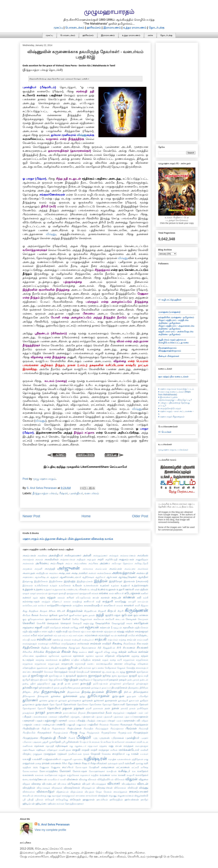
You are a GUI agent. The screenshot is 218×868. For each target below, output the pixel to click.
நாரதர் (40, 712)
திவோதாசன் (29, 696)
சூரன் (51, 668)
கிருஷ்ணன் (136, 610)
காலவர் (129, 605)
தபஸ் (68, 684)
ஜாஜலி (133, 676)
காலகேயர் (109, 605)
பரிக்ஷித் (81, 721)
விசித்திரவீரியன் (105, 779)
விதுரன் (131, 779)
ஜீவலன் (44, 680)
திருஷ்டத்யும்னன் (93, 692)
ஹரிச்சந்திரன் (116, 800)
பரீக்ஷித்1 (91, 721)
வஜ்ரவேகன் (73, 775)
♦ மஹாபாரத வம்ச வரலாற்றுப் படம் (176, 389)
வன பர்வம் (92, 493)
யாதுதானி (67, 759)
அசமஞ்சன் (28, 559)
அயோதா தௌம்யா (122, 563)
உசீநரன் (77, 585)
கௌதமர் (66, 623)
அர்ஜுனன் (68, 568)
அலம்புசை (130, 569)
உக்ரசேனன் (65, 585)
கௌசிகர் (29, 623)
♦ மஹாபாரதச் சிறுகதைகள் (171, 417)
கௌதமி (77, 623)
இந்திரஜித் (70, 581)
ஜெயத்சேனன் (56, 680)
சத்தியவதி (62, 631)
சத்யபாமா (86, 632)
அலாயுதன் (29, 573)
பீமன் (62, 738)
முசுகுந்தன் (50, 754)
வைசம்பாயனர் (139, 792)
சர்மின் (132, 635)
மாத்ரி (94, 750)
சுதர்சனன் (78, 656)
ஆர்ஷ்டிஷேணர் (127, 577)
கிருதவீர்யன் (90, 611)
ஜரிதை (107, 676)
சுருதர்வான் (40, 664)
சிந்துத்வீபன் (109, 648)
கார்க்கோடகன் (30, 606)
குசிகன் (53, 615)
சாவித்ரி (107, 643)
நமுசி (89, 708)
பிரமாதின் (88, 729)
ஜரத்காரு (82, 676)
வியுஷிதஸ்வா (129, 784)
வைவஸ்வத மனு (43, 796)
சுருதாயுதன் (54, 664)
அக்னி (87, 555)
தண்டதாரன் (133, 680)
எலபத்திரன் (141, 589)
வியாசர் (114, 783)
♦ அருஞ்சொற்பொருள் (170, 408)
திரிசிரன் (144, 688)
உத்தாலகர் (58, 589)
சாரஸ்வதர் (43, 644)
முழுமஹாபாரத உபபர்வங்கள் (173, 450)
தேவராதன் (132, 704)
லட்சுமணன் (123, 767)
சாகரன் (67, 640)
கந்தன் (51, 597)
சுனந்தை (40, 660)
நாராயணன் (54, 713)
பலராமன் (128, 721)
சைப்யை (27, 672)
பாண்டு (60, 724)
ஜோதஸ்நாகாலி (101, 680)
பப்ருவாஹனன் (139, 717)
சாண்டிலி (76, 640)
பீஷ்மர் (63, 493)
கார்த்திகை (78, 606)
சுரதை (113, 660)
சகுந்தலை (28, 627)
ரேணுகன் (44, 767)
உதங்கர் (105, 585)
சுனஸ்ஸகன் (52, 660)
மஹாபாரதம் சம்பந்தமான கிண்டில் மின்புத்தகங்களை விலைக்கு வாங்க (68, 539)
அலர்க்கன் (143, 569)
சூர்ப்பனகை (98, 668)
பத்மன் (99, 717)
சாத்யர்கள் (113, 640)
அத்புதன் (91, 559)
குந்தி (100, 615)
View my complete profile (50, 830)
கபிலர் (70, 597)
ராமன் (46, 763)
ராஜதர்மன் (29, 763)
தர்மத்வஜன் (142, 684)
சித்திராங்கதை (59, 648)
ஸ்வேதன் (75, 799)
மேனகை (106, 754)
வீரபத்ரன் (89, 792)
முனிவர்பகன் (75, 754)
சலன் (33, 640)
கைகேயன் (99, 619)
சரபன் (114, 635)
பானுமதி (71, 725)
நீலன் (109, 713)
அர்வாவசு (88, 569)
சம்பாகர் (73, 635)
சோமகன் (49, 672)
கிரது (25, 611)
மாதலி (76, 750)
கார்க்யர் (42, 606)
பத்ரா (127, 717)
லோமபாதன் (80, 771)
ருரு (35, 767)
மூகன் (86, 754)
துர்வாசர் (99, 700)
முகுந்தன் (37, 754)
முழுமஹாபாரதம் (109, 12)
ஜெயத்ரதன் (71, 680)
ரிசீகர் (65, 763)
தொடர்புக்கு (157, 28)
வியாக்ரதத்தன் (99, 784)
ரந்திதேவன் (137, 759)
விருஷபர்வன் (105, 788)
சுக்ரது (114, 652)
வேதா (99, 792)
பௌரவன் (94, 742)
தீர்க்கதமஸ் (43, 696)
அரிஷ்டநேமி (141, 563)
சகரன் (129, 623)
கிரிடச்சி (61, 611)
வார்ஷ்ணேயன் (38, 779)
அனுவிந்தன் (142, 559)
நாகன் (132, 708)
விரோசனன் (120, 788)
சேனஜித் (131, 668)
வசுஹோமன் (51, 775)
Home (86, 516)
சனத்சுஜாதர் (141, 631)
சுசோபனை (28, 656)
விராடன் (143, 784)
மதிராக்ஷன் (62, 746)
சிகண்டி (117, 643)
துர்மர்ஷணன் (75, 701)
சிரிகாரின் (27, 652)
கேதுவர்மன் (86, 619)
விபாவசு (62, 784)
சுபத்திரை (64, 660)
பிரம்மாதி (143, 729)
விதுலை (143, 779)
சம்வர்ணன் (91, 635)
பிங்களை (114, 725)
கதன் (35, 598)
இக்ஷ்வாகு (28, 581)
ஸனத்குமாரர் (68, 796)
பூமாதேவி (55, 742)
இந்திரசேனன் (41, 581)
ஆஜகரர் (54, 577)
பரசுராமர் (28, 721)
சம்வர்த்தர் (104, 635)
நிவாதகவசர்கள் (96, 713)
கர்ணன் (129, 597)
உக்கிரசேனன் (41, 585)
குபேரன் (127, 615)
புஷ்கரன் (37, 742)
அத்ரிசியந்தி (111, 559)
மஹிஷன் (41, 750)
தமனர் (75, 684)
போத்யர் (84, 742)
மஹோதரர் (52, 750)
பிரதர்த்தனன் (141, 724)
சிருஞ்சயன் (53, 652)
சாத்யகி (101, 639)
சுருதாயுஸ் (67, 664)
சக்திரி (46, 628)
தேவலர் (144, 704)
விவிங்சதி (133, 788)
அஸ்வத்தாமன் (124, 573)
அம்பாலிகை (80, 563)
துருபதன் (118, 696)
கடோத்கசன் (132, 593)
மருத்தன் (128, 746)
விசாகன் (92, 779)
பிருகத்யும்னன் (60, 733)
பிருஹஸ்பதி (48, 738)
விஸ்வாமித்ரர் (46, 792)
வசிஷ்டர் (124, 771)
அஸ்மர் (92, 573)
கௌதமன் (53, 623)
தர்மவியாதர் (30, 688)
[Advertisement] (177, 91)
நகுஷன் (79, 708)
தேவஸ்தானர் (29, 708)
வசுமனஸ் (28, 775)
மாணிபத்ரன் (65, 750)
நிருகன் (82, 713)
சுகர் (91, 652)
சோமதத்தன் (61, 672)
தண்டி (26, 684)
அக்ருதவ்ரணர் (100, 556)
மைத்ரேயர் (118, 754)
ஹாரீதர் (144, 800)
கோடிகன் (131, 619)
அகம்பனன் (29, 555)
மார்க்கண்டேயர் (129, 750)
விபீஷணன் (74, 784)
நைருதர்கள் (119, 713)
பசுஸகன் (53, 717)
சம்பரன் (58, 635)
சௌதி (72, 672)
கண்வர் (27, 597)
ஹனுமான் (89, 799)
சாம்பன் (132, 640)
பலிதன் (144, 721)
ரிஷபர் (86, 763)
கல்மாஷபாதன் (31, 601)
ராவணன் (56, 763)
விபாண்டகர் (49, 784)
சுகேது (107, 652)
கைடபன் (120, 619)
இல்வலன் (28, 585)
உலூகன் (111, 589)
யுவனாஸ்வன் (124, 759)
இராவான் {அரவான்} (136, 581)
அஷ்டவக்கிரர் (79, 573)
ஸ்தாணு (113, 796)
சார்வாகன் (83, 643)
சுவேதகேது (130, 664)
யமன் (135, 754)
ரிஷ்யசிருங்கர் (99, 763)
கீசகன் (35, 615)
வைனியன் (28, 796)
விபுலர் (86, 784)
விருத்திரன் (29, 788)
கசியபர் (119, 593)
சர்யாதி (26, 640)
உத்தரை (38, 589)
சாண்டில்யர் (88, 640)
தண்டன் (144, 680)
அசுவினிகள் (52, 559)
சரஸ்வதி (122, 635)
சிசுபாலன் (142, 643)
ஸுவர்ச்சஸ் (91, 796)
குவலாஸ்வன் (53, 619)
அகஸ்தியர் (56, 555)
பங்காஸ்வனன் (40, 717)
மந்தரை (103, 746)
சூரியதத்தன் (61, 668)
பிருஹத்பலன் (125, 733)
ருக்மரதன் (113, 763)
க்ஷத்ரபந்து (88, 623)
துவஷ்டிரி (123, 701)
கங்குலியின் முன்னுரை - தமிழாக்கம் (176, 317)
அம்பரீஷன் (57, 563)
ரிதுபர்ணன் (74, 763)
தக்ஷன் (123, 680)
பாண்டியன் (48, 724)
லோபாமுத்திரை (49, 771)
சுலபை (91, 664)
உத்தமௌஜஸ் (140, 585)
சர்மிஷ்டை (142, 635)
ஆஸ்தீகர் (143, 577)
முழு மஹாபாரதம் (44, 479)
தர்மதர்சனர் (115, 684)
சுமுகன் (96, 660)
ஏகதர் (33, 593)
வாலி (63, 779)
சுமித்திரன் (86, 660)
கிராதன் (44, 611)
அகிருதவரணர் (73, 555)
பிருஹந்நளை (30, 738)
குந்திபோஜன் (113, 615)
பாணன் (37, 725)
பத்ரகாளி (108, 717)
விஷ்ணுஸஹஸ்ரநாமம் (170, 351)
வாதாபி (131, 775)
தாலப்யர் (106, 688)
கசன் (111, 593)
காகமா (67, 602)
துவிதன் (144, 701)
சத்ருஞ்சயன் (110, 632)
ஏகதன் (26, 593)
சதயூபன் (118, 628)
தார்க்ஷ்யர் (96, 688)
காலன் (120, 606)
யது (128, 754)
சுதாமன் (99, 656)
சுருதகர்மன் (129, 660)
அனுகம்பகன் (126, 559)
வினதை (36, 784)
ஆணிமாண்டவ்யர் (70, 577)
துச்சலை (56, 696)
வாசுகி (122, 775)
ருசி (146, 763)
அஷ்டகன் (64, 573)
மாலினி (144, 750)
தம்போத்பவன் (101, 684)
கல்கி (146, 598)
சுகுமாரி (99, 652)
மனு (111, 746)
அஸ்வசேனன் (104, 573)
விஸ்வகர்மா (29, 792)
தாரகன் (77, 688)
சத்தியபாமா (40, 631)
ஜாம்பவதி (143, 676)
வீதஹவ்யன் (62, 792)
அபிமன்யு (42, 563)
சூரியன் (73, 668)
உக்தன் (54, 585)
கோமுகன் (143, 619)
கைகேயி (110, 619)
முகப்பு (58, 28)
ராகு (146, 759)
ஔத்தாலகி (85, 593)
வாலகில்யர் (53, 779)
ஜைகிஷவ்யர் (86, 680)
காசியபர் (89, 601)
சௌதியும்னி (83, 672)
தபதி (60, 683)
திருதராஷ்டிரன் (53, 692)
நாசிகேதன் (143, 708)
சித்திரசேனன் (31, 648)
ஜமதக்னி (71, 676)
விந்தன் (26, 784)
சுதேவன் (110, 656)
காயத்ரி (132, 602)
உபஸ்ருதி (92, 589)
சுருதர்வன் (28, 664)
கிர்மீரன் (27, 615)
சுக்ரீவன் (132, 652)
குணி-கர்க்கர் (75, 615)
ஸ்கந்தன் (103, 796)
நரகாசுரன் (98, 708)
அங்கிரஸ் (143, 555)
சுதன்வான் (66, 656)
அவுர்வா (53, 573)
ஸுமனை (80, 796)
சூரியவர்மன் (85, 668)
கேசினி (66, 619)
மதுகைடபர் (80, 746)
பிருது (82, 733)
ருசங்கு (139, 763)
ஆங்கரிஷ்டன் (42, 577)
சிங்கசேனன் (130, 644)
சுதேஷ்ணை (123, 656)
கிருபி (120, 611)
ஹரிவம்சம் (94, 28)
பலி (138, 721)
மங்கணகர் (130, 742)
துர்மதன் (63, 701)
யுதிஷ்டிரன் (95, 758)
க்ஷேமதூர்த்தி (118, 623)
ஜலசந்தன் (123, 676)
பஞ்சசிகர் (63, 717)
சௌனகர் (96, 672)
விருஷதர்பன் (88, 788)
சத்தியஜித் (28, 632)
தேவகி (59, 704)
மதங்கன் (39, 746)
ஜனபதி (26, 676)
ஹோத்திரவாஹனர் (74, 804)
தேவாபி (42, 708)
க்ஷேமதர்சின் (103, 623)
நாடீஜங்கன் (28, 713)
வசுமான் (39, 775)
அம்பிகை (93, 563)
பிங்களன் (104, 725)
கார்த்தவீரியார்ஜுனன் (59, 605)
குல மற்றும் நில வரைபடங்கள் (173, 377)
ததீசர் (33, 684)
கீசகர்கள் (44, 615)
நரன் (107, 708)
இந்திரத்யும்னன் (85, 581)
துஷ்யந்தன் (42, 704)
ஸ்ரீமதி (30, 800)
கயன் (96, 597)
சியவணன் (129, 648)
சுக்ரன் (122, 652)
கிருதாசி (102, 611)
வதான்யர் (85, 775)
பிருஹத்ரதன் (141, 732)
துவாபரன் (134, 701)
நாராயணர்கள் (70, 713)
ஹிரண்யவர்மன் (56, 804)
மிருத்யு (27, 754)
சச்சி (82, 627)
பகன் (140, 713)
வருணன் (105, 775)
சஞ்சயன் (92, 627)
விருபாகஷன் (43, 788)
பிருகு (73, 732)
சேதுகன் (121, 668)
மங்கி (139, 742)
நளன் (115, 708)
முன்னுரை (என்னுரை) (169, 312)
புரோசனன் (118, 738)
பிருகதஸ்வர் (44, 732)
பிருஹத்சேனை (109, 733)
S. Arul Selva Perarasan (54, 825)
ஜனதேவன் (142, 672)
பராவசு (71, 721)
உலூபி (121, 589)
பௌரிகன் (106, 742)
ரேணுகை (56, 767)
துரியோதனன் (98, 696)
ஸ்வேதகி (50, 800)
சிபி (119, 648)
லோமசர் (65, 771)
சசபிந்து (74, 628)
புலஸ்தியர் (76, 493)
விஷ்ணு (82, 135)
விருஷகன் (57, 788)
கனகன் (61, 598)
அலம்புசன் (116, 569)
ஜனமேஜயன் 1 (57, 676)
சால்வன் (96, 643)
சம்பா (65, 635)
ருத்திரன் (27, 767)
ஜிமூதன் (35, 680)
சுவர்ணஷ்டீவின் (104, 664)
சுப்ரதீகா (75, 660)
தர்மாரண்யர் (46, 688)
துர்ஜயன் (53, 701)
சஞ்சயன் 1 (106, 627)
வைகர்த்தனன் (120, 792)
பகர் (146, 713)
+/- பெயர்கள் (165, 432)
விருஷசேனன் (72, 788)
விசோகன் (120, 779)
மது (71, 746)
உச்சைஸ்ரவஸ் (91, 585)
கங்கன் (95, 593)
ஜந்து (123, 672)
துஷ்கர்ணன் (29, 704)
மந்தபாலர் (93, 746)
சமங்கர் (26, 635)
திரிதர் (37, 692)
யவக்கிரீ (37, 759)
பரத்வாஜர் (50, 721)
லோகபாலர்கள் (30, 771)
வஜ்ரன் (62, 775)
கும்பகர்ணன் (141, 615)
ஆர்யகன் (112, 577)
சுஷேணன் (143, 664)
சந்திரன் (130, 631)
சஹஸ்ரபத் (58, 640)
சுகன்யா (83, 652)
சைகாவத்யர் (142, 668)
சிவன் (66, 652)
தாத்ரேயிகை (67, 688)
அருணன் (27, 569)
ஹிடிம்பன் (29, 804)
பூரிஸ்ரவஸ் (72, 742)
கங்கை (104, 593)
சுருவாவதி (80, 664)
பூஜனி (45, 742)
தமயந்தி (86, 683)
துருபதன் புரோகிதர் (137, 696)
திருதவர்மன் (74, 692)
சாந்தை (122, 640)
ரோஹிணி (94, 767)
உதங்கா (115, 585)
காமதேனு (121, 601)
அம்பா (69, 563)
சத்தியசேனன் (141, 628)
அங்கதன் (114, 556)
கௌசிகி (41, 623)
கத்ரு (43, 597)
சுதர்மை (90, 656)
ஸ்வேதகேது (62, 800)
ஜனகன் (131, 672)
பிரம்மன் (131, 728)
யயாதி (27, 759)
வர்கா (114, 775)
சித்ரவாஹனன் (89, 648)
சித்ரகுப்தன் (74, 648)
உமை (102, 589)
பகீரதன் (27, 717)
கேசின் (75, 619)
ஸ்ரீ (24, 800)
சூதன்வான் (42, 668)
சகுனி (38, 627)
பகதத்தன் (131, 713)
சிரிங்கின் (39, 652)
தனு (54, 684)
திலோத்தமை (141, 692)
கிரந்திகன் (34, 611)
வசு (134, 771)
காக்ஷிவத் (77, 602)
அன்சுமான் (28, 563)
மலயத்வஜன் (142, 746)
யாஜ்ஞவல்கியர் (52, 759)
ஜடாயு (116, 672)
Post (25, 479)
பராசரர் (62, 721)
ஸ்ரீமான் (39, 800)
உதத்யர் (125, 585)
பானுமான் (81, 725)
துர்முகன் (88, 700)
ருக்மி (121, 763)
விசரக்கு (83, 779)
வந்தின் (95, 775)
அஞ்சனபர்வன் (68, 559)
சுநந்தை (135, 656)
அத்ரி (100, 559)
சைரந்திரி (38, 672)
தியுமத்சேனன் (119, 688)
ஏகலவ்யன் (42, 593)
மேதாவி (95, 754)
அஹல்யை (28, 577)
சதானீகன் (128, 627)
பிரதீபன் (46, 729)
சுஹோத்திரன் (29, 668)
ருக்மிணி (130, 763)
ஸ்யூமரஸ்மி (141, 796)
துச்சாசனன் (70, 696)
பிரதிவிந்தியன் (31, 728)
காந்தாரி (108, 601)
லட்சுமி (135, 767)
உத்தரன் (28, 589)
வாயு (25, 779)
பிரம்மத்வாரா (117, 729)
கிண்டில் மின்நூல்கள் (169, 356)
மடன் (145, 742)
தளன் (57, 688)
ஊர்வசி (130, 589)
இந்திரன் (101, 581)
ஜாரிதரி (26, 680)
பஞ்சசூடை (75, 717)
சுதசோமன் (54, 656)
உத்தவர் (48, 589)
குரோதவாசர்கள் (36, 619)
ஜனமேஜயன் (39, 676)
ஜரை (114, 676)
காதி (98, 602)
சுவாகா (118, 664)
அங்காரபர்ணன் (128, 556)
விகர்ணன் (72, 779)
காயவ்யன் (143, 602)
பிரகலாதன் (126, 724)
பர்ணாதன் (101, 721)
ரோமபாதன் (81, 767)
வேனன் (108, 792)
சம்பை (81, 635)
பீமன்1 (72, 738)
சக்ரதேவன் (56, 628)
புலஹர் (144, 738)
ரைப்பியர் (68, 767)
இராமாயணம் (112, 28)
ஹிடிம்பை (41, 804)
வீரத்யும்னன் (77, 792)
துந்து (82, 696)
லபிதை (144, 767)
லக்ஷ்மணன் (108, 767)
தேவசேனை (95, 704)
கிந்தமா (144, 606)
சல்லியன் (44, 639)
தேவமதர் (107, 704)
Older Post (140, 516)
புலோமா (27, 742)
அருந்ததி (50, 569)
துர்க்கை (43, 701)
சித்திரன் (45, 648)
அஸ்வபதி (142, 573)
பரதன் (39, 721)
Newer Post (31, 516)
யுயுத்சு (112, 759)
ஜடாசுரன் (107, 672)
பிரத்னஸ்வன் (58, 729)
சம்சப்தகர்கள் (45, 635)
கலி (139, 597)
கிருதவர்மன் (75, 611)
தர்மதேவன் (129, 684)
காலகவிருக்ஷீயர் (93, 605)
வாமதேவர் (142, 775)
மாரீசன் (114, 750)
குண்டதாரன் (89, 615)
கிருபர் (112, 611)
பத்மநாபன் (88, 717)
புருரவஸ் (104, 738)
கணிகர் (144, 593)
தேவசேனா (83, 704)
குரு (25, 619)
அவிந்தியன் (42, 573)
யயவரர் (144, 754)
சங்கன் (66, 627)
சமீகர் (34, 635)
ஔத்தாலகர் (73, 593)
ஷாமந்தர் (57, 796)
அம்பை (105, 563)
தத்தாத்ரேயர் (44, 684)
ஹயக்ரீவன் (102, 800)
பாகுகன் (27, 724)
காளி (137, 606)
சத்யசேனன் (74, 632)
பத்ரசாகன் (118, 717)
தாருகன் (86, 688)
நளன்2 (124, 708)
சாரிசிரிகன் (55, 644)
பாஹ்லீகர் (93, 724)
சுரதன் (105, 660)
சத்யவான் (97, 631)
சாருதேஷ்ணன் (69, 644)
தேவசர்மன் (70, 704)
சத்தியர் (51, 632)
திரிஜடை (27, 692)
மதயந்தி (50, 746)
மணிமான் (28, 746)
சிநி (99, 648)
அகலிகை (42, 556)
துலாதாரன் (111, 700)
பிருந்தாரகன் (93, 733)
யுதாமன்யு (78, 759)
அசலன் (39, 559)
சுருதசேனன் (142, 660)
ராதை (38, 763)
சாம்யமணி (143, 640)
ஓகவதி (62, 593)
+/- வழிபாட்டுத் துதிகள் (170, 300)
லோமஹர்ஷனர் (97, 771)
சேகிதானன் (110, 668)
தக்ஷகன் (114, 680)
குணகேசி (63, 615)
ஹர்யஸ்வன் (132, 799)
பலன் (119, 721)
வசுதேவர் (143, 771)
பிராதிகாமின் (29, 733)
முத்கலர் (62, 754)
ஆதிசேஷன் (88, 577)
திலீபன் (128, 692)
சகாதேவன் (141, 623)
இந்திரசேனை (56, 581)
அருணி (38, 569)
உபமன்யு (69, 589)
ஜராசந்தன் (95, 676)
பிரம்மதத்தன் (102, 729)
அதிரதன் (81, 559)
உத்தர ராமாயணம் (135, 28)
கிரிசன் (52, 611)
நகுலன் (67, 708)
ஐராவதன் (53, 593)
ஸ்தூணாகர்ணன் (126, 796)
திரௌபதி (114, 692)
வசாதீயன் (112, 771)
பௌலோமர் (118, 742)
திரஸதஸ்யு (134, 688)
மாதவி (85, 750)
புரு (95, 738)
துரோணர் (30, 700)
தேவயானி (119, 704)
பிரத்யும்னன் (74, 728)
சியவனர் (142, 648)
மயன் (118, 746)
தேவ (52, 704)
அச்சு (150, 35)
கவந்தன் (46, 602)
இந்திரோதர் (116, 581)
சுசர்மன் (143, 652)
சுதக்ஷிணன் (41, 656)
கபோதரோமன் (83, 598)
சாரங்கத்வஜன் (30, 644)
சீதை (75, 652)
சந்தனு (121, 631)
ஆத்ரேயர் (100, 577)
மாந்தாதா (104, 750)
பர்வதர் (111, 721)
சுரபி (119, 660)
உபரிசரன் (81, 589)
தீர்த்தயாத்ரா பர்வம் (45, 493)
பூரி (63, 742)
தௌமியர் (54, 708)
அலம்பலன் (101, 569)
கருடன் (116, 597)
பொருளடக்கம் (75, 28)
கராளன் (105, 597)
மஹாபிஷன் (29, 750)
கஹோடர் (57, 602)
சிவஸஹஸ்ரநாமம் (167, 348)
